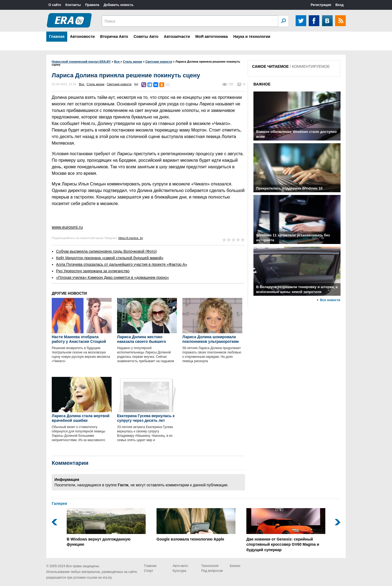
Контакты (73, 5)
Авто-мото (180, 566)
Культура (179, 571)
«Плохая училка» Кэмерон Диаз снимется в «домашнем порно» (113, 277)
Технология (210, 566)
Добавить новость (118, 5)
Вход (339, 5)
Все (82, 84)
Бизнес (235, 566)
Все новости (330, 300)
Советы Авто (146, 36)
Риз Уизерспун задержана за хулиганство (93, 271)
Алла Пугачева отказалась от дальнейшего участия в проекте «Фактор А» (122, 264)
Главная (57, 36)
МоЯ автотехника (212, 36)
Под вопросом (212, 571)
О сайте (55, 5)
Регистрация (321, 5)
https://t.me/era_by (131, 238)
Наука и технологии (252, 36)
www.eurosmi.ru (67, 227)
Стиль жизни (95, 84)
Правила (92, 5)
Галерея (59, 503)
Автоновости (82, 36)
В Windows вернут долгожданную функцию (106, 527)
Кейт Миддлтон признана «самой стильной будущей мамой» (110, 258)
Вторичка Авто (114, 36)
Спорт (149, 571)
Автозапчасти (177, 36)
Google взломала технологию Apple (196, 525)
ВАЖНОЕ (262, 84)
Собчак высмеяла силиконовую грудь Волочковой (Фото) (106, 251)
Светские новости (119, 84)
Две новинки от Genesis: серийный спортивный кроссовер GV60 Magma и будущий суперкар (286, 530)
